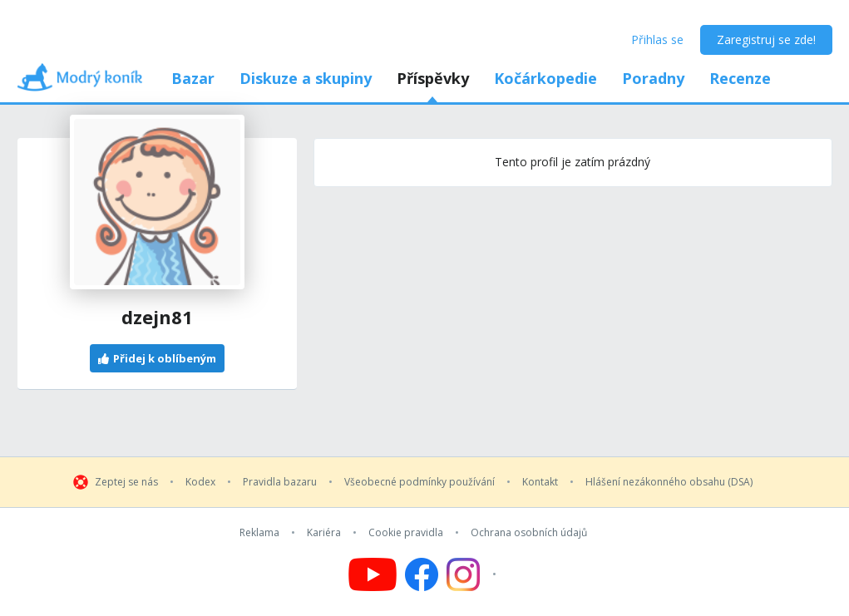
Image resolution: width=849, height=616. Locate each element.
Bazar (193, 78)
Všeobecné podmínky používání (420, 482)
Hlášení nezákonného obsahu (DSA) (669, 482)
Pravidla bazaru (280, 482)
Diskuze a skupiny (306, 78)
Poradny (653, 78)
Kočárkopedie (545, 78)
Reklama (259, 533)
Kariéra (324, 533)
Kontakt (540, 482)
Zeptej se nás (126, 482)
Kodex (200, 482)
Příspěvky (433, 78)
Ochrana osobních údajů (529, 533)
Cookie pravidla (406, 533)
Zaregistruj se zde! (766, 39)
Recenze (740, 78)
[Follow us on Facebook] (422, 574)
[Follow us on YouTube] (373, 574)
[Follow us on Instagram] (474, 574)
